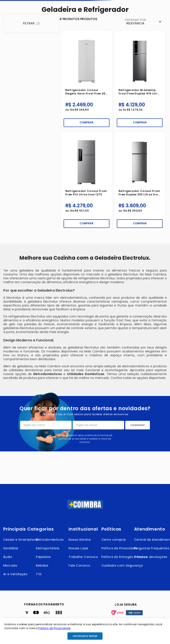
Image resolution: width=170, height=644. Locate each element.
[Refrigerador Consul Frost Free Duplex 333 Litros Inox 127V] (140, 181)
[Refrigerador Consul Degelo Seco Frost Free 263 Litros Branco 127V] (87, 80)
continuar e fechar (85, 636)
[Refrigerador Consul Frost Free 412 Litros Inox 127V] (87, 181)
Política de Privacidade (54, 628)
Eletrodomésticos (48, 374)
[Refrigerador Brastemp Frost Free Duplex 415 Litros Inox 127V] (140, 80)
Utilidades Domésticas (86, 374)
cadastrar (138, 425)
